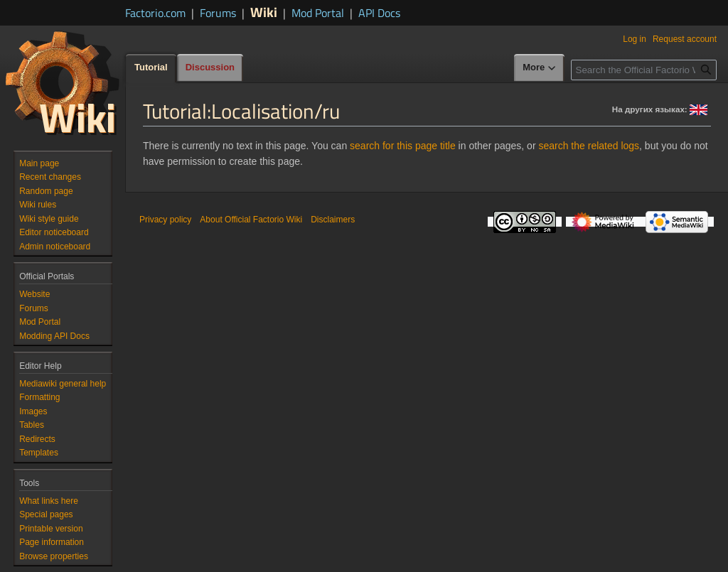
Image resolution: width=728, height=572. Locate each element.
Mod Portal (318, 13)
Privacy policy (165, 220)
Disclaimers (333, 220)
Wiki (264, 12)
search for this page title (403, 146)
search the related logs (589, 146)
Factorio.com (155, 13)
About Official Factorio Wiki (251, 220)
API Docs (379, 13)
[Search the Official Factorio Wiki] (644, 70)
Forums (218, 13)
